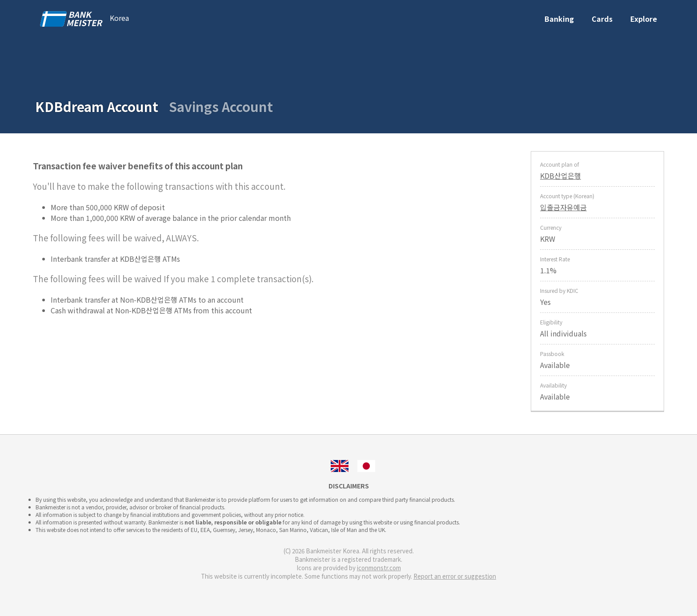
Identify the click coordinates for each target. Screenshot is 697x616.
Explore (644, 19)
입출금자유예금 (563, 207)
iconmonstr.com (379, 568)
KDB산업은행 (561, 176)
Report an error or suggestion (455, 576)
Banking (559, 19)
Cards (602, 19)
